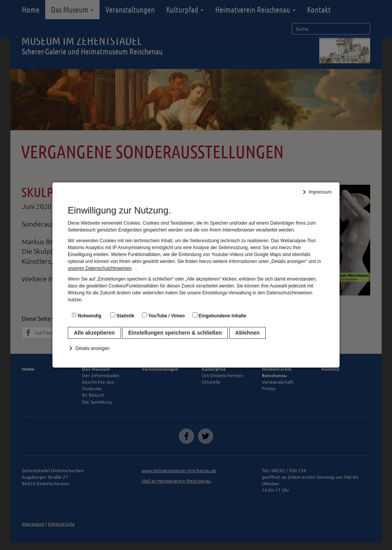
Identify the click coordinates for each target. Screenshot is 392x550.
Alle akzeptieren (94, 333)
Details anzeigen (92, 348)
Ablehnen (248, 333)
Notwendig (87, 315)
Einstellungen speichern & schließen (175, 333)
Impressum (320, 192)
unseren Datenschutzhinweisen (100, 268)
